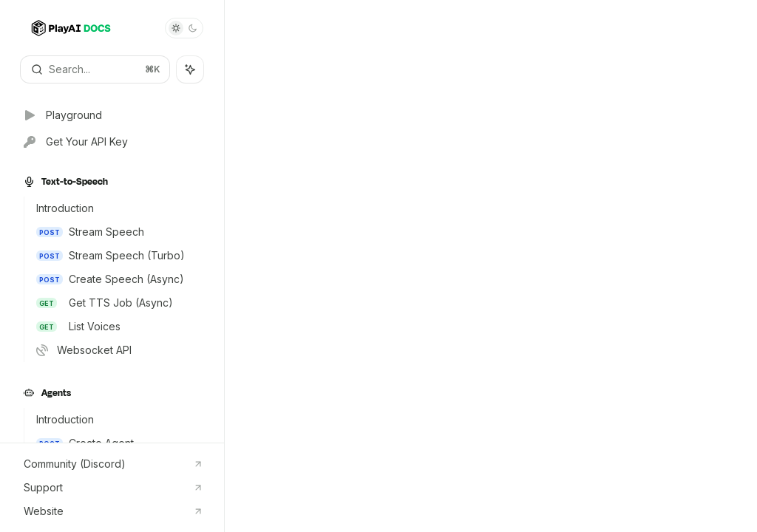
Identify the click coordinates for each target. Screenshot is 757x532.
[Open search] (95, 69)
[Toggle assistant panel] (190, 69)
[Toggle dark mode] (184, 28)
